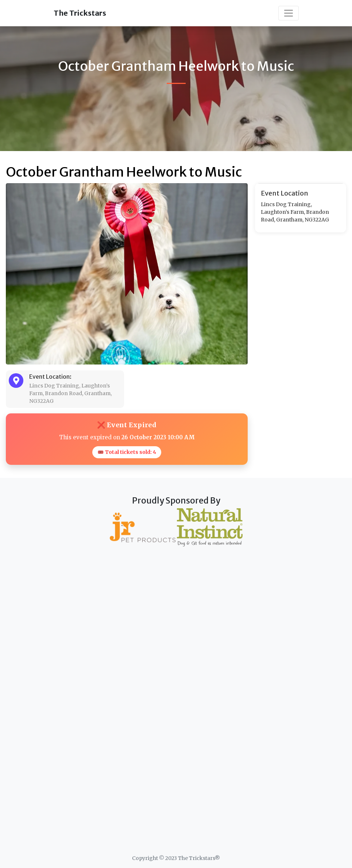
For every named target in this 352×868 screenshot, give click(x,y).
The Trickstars (80, 13)
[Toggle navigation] (289, 13)
